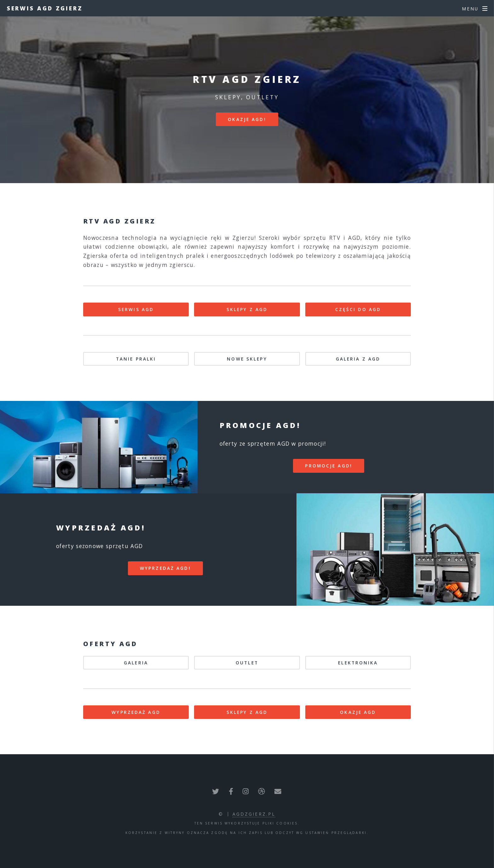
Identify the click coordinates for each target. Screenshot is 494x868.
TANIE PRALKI (136, 359)
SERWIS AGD (136, 309)
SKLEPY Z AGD (247, 309)
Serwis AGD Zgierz (45, 8)
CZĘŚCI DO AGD (358, 309)
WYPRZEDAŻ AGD (136, 712)
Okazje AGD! (247, 119)
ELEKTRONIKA (358, 663)
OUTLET (247, 663)
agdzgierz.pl (254, 814)
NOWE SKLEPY (247, 359)
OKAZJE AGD (358, 712)
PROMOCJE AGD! (329, 466)
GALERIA (136, 663)
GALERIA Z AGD (358, 359)
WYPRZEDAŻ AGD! (165, 568)
